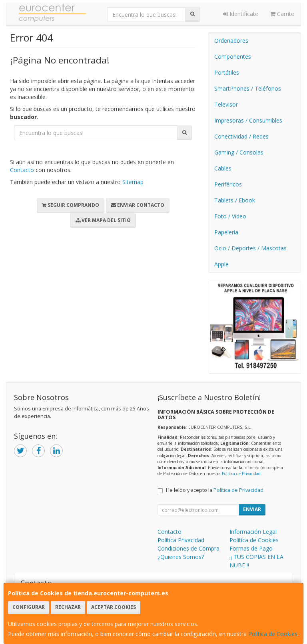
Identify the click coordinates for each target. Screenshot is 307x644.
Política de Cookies (273, 634)
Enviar (252, 509)
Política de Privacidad (241, 474)
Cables (223, 168)
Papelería (226, 232)
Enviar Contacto (138, 205)
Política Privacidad (181, 540)
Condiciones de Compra (188, 548)
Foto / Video (230, 216)
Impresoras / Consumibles (248, 120)
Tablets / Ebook (235, 200)
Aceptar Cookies (114, 607)
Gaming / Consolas (239, 152)
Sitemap (133, 182)
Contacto (22, 170)
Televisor (226, 104)
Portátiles (227, 72)
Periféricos (228, 184)
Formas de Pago (251, 548)
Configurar (29, 607)
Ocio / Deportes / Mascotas (250, 248)
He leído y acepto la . (215, 490)
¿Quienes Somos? (181, 557)
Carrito (282, 14)
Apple (221, 264)
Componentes (233, 56)
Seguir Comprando (71, 205)
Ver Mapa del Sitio (103, 220)
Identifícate (241, 14)
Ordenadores (231, 41)
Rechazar (68, 607)
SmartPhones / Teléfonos (248, 88)
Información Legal (253, 532)
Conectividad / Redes (241, 136)
